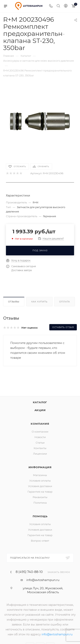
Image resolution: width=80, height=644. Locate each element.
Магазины (40, 475)
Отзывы (14, 302)
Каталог (40, 402)
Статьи (40, 443)
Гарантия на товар (40, 492)
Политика (40, 503)
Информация (40, 467)
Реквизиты (40, 497)
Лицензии (40, 454)
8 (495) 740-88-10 (29, 572)
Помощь (40, 516)
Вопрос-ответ (40, 541)
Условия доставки (40, 486)
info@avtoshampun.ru (43, 580)
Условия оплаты (40, 481)
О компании (40, 432)
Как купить (39, 302)
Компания (40, 424)
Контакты (40, 448)
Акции (40, 410)
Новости (40, 437)
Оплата (65, 302)
